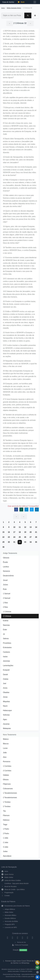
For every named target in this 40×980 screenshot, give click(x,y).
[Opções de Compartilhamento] (37, 967)
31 (14, 542)
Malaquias (7, 728)
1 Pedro (6, 829)
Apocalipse (7, 856)
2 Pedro (6, 833)
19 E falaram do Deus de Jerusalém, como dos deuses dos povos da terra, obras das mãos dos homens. (19, 294)
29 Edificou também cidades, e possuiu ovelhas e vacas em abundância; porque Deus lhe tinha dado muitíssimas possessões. (18, 432)
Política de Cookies (27, 971)
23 (9, 537)
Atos (5, 757)
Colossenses (8, 789)
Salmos (6, 639)
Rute (5, 589)
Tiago (5, 825)
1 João (6, 838)
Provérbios (7, 643)
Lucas (5, 748)
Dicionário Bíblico (10, 915)
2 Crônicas (7, 616)
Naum (5, 706)
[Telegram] (32, 938)
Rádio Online (7, 877)
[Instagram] (13, 938)
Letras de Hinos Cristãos (11, 880)
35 (36, 542)
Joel (5, 683)
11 (20, 527)
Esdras (6, 621)
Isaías (5, 657)
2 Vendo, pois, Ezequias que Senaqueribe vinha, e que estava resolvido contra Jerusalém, (19, 46)
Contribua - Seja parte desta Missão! (15, 883)
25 (20, 537)
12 (25, 527)
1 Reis (5, 603)
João (5, 753)
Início (3, 8)
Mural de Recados (9, 886)
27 (31, 537)
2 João (6, 842)
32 (20, 542)
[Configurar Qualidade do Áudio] (37, 972)
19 (25, 532)
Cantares (6, 652)
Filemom (6, 815)
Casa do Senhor (8, 2)
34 (31, 542)
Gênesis (6, 558)
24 (14, 537)
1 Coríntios (7, 766)
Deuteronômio (8, 576)
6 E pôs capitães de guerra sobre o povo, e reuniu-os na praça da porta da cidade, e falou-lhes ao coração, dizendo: (19, 100)
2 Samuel (7, 598)
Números (6, 571)
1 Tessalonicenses (10, 793)
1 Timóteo (7, 802)
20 (31, 532)
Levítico (6, 567)
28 (36, 537)
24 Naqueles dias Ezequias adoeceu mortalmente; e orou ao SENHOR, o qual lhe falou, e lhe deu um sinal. (20, 364)
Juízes (5, 585)
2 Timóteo (7, 806)
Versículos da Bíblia (11, 921)
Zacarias (6, 724)
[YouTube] (22, 938)
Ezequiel (6, 670)
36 (3, 547)
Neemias (6, 625)
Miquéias (6, 701)
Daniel (5, 674)
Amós (5, 688)
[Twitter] (18, 938)
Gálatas (6, 775)
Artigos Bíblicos (10, 909)
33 (25, 542)
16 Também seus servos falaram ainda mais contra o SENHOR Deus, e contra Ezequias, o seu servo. (20, 250)
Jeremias (6, 661)
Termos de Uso (20, 942)
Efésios (6, 780)
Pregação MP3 (10, 924)
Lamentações (8, 666)
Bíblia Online (9, 912)
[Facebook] (8, 938)
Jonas (5, 697)
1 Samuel (7, 594)
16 (9, 532)
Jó (4, 634)
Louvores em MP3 (11, 927)
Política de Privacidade (20, 945)
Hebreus (6, 820)
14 (36, 527)
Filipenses (7, 784)
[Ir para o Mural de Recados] (37, 963)
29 (3, 542)
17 (14, 532)
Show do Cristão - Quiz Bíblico (13, 889)
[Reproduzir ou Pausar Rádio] (37, 977)
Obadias (6, 692)
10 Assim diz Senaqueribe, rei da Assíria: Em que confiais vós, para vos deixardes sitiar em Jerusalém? (19, 160)
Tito (4, 811)
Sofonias (6, 715)
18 (20, 532)
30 (9, 542)
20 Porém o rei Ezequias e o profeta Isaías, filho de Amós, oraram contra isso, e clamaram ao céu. (19, 304)
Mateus (6, 739)
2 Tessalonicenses (10, 798)
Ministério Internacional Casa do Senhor (13, 969)
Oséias (6, 679)
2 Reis (5, 607)
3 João (6, 847)
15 (3, 532)
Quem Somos (7, 874)
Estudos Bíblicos (10, 918)
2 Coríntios (7, 771)
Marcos (6, 744)
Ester (5, 630)
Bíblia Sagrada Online (14, 8)
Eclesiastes (7, 647)
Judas (5, 851)
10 (14, 527)
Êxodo (5, 562)
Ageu (5, 719)
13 (31, 527)
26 (25, 537)
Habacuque (7, 710)
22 (3, 537)
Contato (5, 896)
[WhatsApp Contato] (27, 938)
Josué (5, 580)
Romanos (7, 762)
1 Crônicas (7, 612)
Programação (7, 893)
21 (36, 532)
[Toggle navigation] (35, 2)
